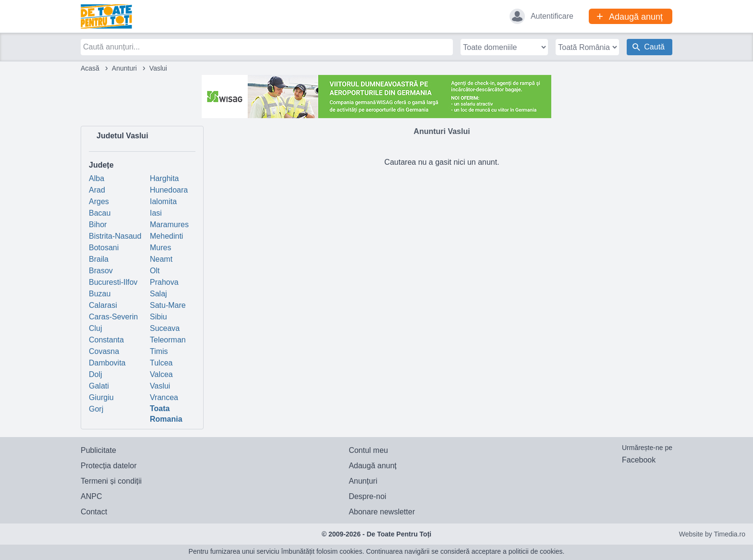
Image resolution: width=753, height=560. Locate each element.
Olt (155, 271)
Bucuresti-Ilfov (113, 282)
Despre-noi (367, 496)
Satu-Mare (168, 305)
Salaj (158, 294)
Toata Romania (166, 414)
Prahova (164, 282)
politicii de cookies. (537, 551)
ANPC (91, 496)
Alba (97, 178)
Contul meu (368, 450)
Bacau (100, 213)
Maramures (169, 225)
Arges (99, 201)
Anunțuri (363, 481)
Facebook (639, 460)
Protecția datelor (109, 466)
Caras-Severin (113, 317)
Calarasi (103, 305)
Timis (159, 351)
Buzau (100, 294)
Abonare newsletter (382, 512)
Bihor (98, 225)
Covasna (104, 351)
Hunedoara (169, 190)
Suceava (165, 328)
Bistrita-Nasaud (115, 236)
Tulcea (161, 363)
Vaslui (160, 386)
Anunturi (124, 68)
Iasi (156, 213)
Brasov (101, 271)
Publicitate (98, 450)
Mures (160, 248)
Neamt (161, 259)
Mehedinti (166, 236)
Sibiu (158, 317)
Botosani (104, 248)
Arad (97, 190)
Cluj (96, 328)
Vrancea (164, 397)
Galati (99, 386)
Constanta (106, 340)
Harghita (164, 178)
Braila (99, 259)
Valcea (161, 374)
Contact (94, 512)
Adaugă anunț (373, 466)
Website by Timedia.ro (712, 534)
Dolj (96, 374)
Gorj (96, 409)
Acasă (90, 68)
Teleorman (168, 340)
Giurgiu (101, 397)
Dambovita (107, 363)
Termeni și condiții (111, 481)
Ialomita (163, 201)
